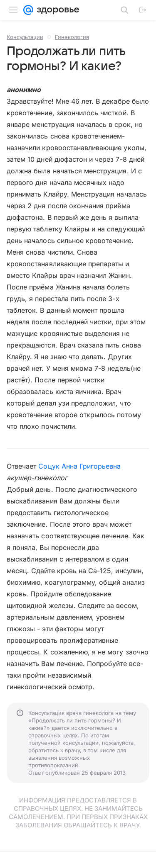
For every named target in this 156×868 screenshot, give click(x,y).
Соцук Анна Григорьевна (79, 466)
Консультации (25, 37)
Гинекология (72, 37)
